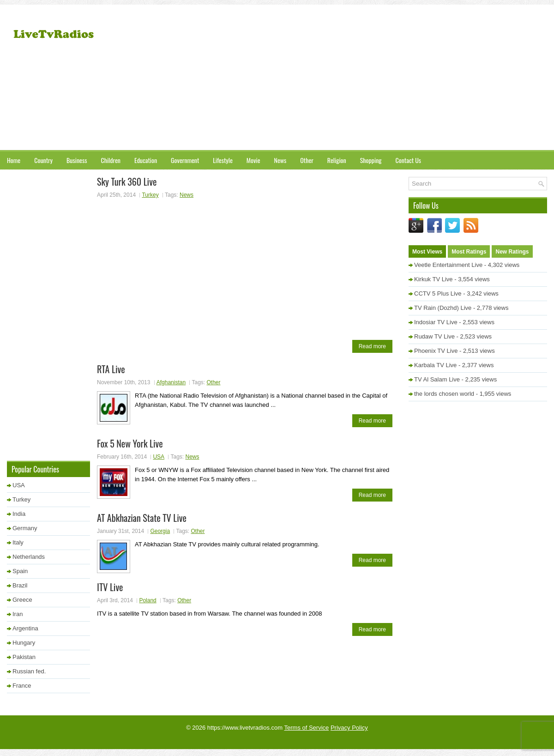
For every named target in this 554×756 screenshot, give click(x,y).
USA (159, 457)
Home (14, 160)
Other (307, 160)
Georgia (160, 531)
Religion (337, 160)
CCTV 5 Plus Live (438, 293)
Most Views (427, 252)
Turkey (150, 195)
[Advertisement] (434, 79)
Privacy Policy (349, 728)
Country (43, 160)
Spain (20, 571)
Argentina (25, 628)
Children (111, 160)
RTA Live (111, 369)
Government (185, 160)
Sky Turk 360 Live (127, 181)
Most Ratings (469, 252)
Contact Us (408, 160)
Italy (18, 542)
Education (146, 160)
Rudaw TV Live (434, 336)
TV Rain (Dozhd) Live (443, 308)
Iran (18, 614)
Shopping (371, 160)
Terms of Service (307, 728)
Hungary (24, 643)
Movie (253, 160)
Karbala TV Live (435, 365)
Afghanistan (171, 382)
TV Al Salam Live (437, 379)
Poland (148, 600)
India (19, 514)
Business (77, 160)
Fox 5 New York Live (130, 443)
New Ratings (512, 252)
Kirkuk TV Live (434, 279)
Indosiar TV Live (436, 322)
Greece (22, 600)
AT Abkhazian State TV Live (142, 518)
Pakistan (24, 657)
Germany (25, 528)
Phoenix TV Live (436, 351)
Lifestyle (223, 160)
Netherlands (29, 557)
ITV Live (110, 587)
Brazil (20, 585)
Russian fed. (29, 671)
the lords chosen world (444, 394)
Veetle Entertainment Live (448, 265)
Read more (372, 346)
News (280, 160)
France (22, 686)
